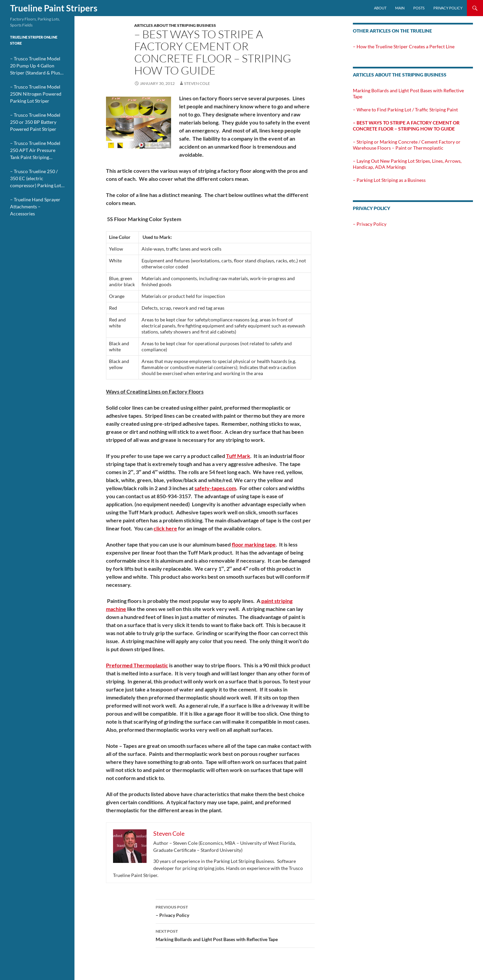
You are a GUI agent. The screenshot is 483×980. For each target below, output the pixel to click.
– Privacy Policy (235, 911)
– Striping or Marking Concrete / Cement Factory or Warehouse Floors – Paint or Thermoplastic (407, 145)
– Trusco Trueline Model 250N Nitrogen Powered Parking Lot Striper (36, 94)
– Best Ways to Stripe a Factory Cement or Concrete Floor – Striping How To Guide (406, 126)
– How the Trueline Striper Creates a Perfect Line (404, 46)
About (380, 8)
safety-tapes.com (215, 488)
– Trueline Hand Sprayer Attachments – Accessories (35, 207)
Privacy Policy (448, 8)
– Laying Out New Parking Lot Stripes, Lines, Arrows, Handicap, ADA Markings (407, 164)
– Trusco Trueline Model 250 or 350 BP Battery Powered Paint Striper (35, 122)
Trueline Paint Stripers (54, 8)
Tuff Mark (238, 456)
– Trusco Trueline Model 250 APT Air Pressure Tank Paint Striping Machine (35, 150)
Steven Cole (197, 83)
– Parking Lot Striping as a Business (389, 180)
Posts (419, 8)
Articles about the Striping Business (175, 25)
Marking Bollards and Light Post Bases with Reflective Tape (235, 935)
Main (400, 8)
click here (165, 528)
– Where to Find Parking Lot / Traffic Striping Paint (405, 110)
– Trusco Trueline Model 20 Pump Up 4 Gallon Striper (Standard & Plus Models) (35, 66)
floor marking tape (254, 544)
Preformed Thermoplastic (137, 665)
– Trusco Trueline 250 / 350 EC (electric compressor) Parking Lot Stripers (36, 179)
